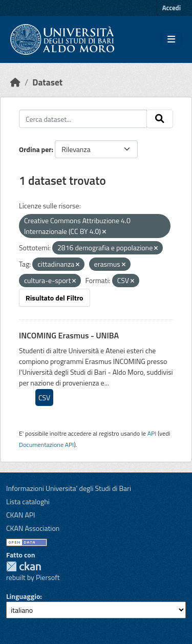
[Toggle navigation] (171, 39)
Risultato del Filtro (55, 298)
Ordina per (35, 149)
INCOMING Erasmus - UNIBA (69, 335)
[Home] (15, 82)
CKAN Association (33, 528)
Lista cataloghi (28, 501)
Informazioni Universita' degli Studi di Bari (69, 488)
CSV (44, 398)
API (152, 433)
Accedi (172, 8)
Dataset (47, 82)
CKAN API (21, 515)
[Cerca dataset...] (83, 119)
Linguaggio (23, 596)
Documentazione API (46, 445)
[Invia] (160, 119)
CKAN (24, 566)
